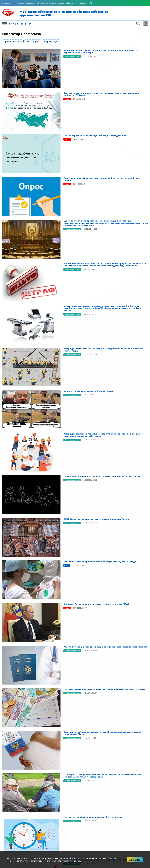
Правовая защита (13, 41)
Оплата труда (33, 41)
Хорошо (135, 859)
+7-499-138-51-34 (20, 24)
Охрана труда (51, 41)
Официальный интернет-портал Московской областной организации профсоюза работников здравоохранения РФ (47, 3)
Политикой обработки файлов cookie (62, 861)
